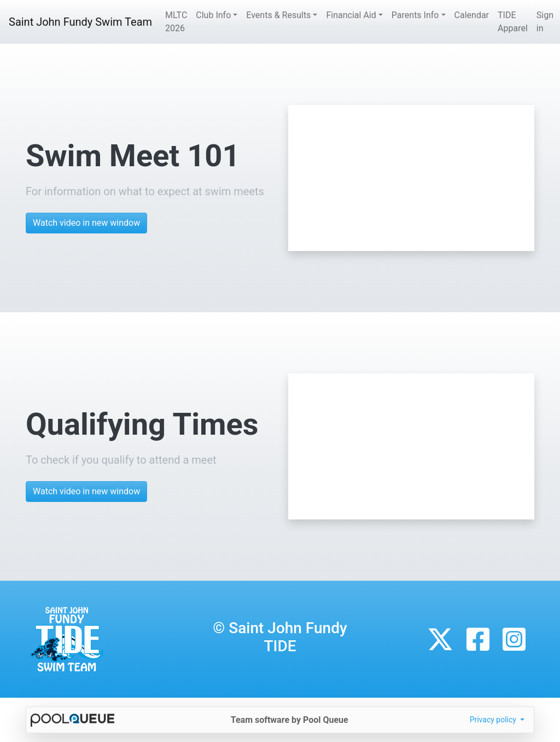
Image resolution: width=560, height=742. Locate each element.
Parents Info (415, 15)
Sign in (545, 22)
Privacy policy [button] (494, 720)
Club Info (213, 15)
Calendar (472, 15)
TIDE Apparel (513, 22)
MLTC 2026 (176, 22)
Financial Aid (351, 15)
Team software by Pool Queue (290, 720)
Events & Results (278, 15)
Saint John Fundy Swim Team (80, 22)
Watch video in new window (86, 223)
